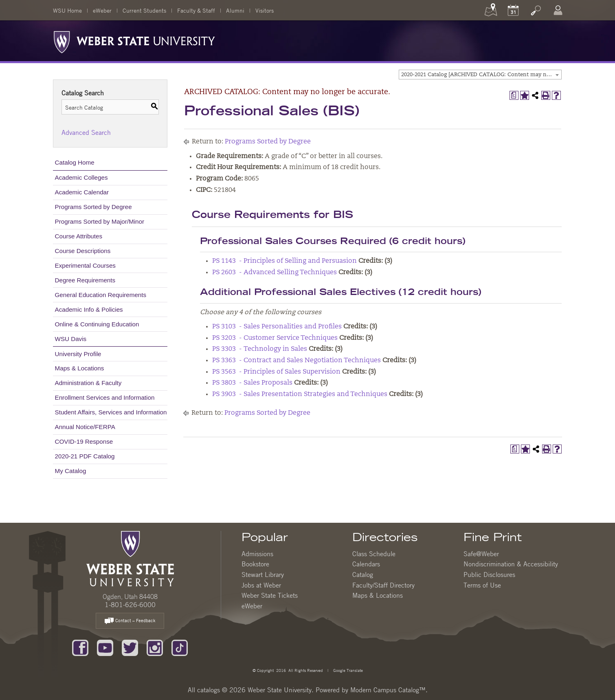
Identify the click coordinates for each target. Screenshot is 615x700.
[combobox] (480, 75)
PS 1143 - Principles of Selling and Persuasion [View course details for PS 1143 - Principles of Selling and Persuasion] (284, 261)
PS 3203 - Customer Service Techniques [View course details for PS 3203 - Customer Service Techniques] (275, 338)
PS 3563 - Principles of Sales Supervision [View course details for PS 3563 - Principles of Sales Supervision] (276, 372)
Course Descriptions (83, 251)
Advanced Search (86, 132)
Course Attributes (79, 236)
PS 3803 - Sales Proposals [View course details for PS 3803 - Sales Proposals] (252, 383)
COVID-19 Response (84, 441)
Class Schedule (374, 554)
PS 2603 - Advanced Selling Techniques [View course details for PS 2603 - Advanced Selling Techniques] (275, 273)
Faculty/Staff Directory (383, 585)
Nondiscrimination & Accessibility (511, 564)
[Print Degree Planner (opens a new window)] (514, 95)
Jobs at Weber (261, 585)
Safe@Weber (481, 554)
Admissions (257, 554)
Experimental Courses (85, 265)
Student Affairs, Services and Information (111, 412)
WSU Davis (71, 339)
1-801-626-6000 (130, 605)
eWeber (102, 10)
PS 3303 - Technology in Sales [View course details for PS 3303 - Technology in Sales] (260, 349)
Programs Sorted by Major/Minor (100, 221)
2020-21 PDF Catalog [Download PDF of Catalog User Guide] (85, 456)
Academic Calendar (82, 192)
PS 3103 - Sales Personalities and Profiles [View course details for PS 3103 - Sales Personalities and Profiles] (277, 327)
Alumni (235, 10)
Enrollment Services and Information (105, 397)
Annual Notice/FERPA (85, 427)
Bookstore (255, 564)
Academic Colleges (81, 177)
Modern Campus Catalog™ (388, 690)
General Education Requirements (101, 295)
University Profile (78, 354)
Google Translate (347, 670)
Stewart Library (263, 575)
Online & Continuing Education (97, 324)
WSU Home (67, 10)
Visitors (265, 10)
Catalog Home (75, 162)
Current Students (144, 10)
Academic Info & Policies (89, 309)
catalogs (209, 690)
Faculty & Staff (196, 10)
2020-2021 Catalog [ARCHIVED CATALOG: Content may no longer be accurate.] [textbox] (481, 75)
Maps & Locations (80, 368)
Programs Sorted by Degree (93, 207)
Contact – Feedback (130, 621)
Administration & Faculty (88, 383)
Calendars (366, 564)
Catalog (363, 575)
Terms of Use (482, 585)
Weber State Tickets (270, 595)
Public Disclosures (489, 575)
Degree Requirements (85, 280)
